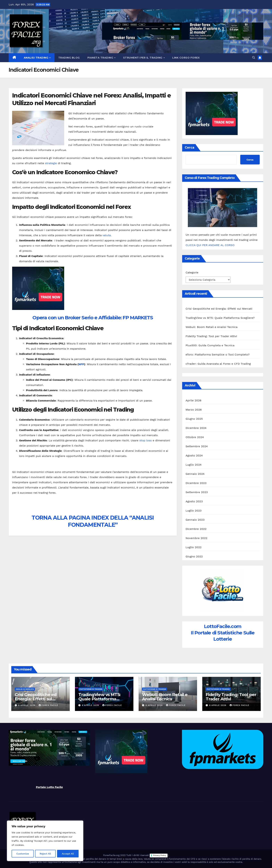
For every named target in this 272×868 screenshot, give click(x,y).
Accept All (68, 854)
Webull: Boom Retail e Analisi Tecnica (212, 327)
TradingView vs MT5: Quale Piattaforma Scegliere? (220, 318)
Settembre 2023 (197, 492)
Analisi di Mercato (25, 689)
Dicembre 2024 (196, 428)
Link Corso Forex (186, 58)
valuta (107, 235)
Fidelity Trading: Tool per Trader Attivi (211, 336)
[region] (45, 841)
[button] (254, 58)
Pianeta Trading (101, 58)
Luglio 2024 (194, 465)
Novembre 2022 (197, 538)
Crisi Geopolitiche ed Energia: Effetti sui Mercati (219, 309)
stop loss (146, 440)
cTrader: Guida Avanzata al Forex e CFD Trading (218, 364)
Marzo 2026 (194, 410)
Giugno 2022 (194, 556)
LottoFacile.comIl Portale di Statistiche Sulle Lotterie (223, 633)
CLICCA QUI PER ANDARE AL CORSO (210, 245)
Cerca (190, 148)
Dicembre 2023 (196, 483)
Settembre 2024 (197, 446)
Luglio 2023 (194, 511)
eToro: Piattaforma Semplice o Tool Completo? (218, 355)
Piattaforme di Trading (91, 689)
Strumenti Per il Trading (143, 58)
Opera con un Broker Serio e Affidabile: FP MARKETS (93, 318)
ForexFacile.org (112, 855)
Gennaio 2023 (195, 520)
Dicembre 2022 (196, 529)
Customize (23, 854)
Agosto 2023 (194, 501)
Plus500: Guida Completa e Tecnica (210, 345)
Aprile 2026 (194, 400)
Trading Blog (69, 58)
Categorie (192, 272)
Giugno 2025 (194, 419)
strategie (51, 163)
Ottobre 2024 (195, 437)
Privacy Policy (160, 855)
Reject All (45, 854)
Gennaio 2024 (195, 474)
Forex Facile (48, 705)
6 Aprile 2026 (27, 705)
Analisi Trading (36, 58)
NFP (81, 364)
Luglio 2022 (194, 547)
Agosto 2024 (194, 455)
